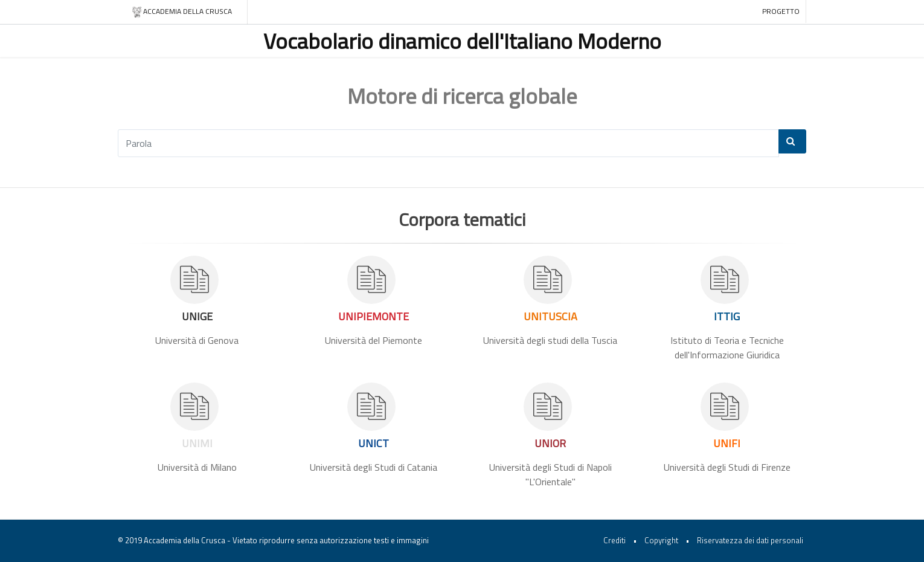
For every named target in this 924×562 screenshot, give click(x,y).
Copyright (661, 540)
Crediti (614, 540)
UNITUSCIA (550, 316)
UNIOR (550, 443)
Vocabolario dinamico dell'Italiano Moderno (462, 41)
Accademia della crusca (181, 12)
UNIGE (197, 316)
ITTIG (727, 316)
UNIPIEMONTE (374, 316)
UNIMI (197, 443)
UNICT (374, 443)
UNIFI (727, 443)
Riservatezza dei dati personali (750, 540)
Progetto (781, 11)
